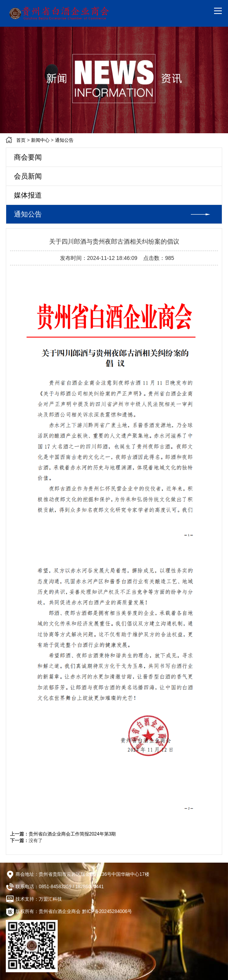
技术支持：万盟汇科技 (34, 899)
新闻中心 (40, 140)
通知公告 (64, 140)
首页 (21, 140)
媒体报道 (28, 195)
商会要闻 (28, 157)
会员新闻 (28, 176)
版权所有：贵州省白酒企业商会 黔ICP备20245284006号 (69, 912)
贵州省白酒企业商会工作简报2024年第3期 (72, 834)
